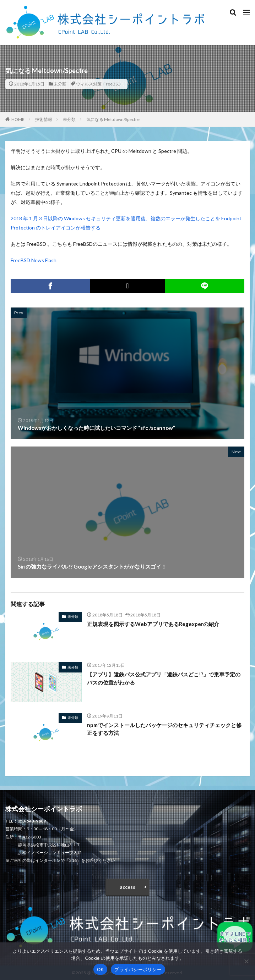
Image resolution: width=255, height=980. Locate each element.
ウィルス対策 (89, 84)
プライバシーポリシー (138, 970)
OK (100, 970)
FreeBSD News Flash (34, 260)
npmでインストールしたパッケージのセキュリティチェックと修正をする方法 (164, 729)
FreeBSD (112, 84)
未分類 (60, 84)
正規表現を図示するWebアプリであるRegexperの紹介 (153, 624)
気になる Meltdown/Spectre (113, 119)
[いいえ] (246, 961)
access (128, 887)
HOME (18, 119)
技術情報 (44, 119)
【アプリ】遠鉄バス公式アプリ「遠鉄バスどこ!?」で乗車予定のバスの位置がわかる (164, 678)
